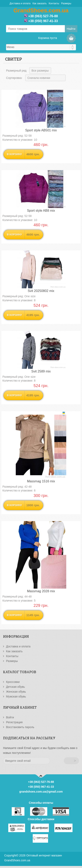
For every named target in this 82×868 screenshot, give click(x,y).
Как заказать (40, 3)
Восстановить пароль (20, 727)
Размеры (66, 3)
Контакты (54, 3)
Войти (10, 717)
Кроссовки (13, 682)
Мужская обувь (16, 696)
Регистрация (14, 722)
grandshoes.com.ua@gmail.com (41, 792)
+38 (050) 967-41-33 (43, 21)
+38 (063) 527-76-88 (43, 16)
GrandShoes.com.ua (17, 860)
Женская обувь (16, 692)
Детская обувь (15, 687)
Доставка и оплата (20, 3)
